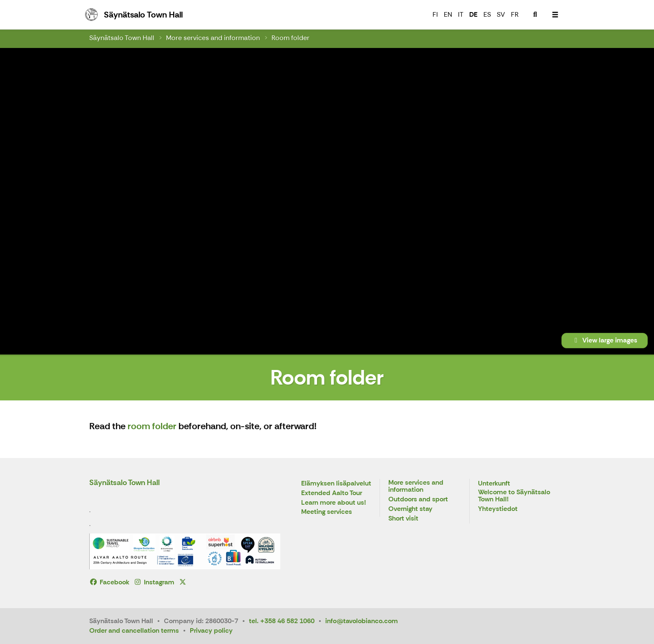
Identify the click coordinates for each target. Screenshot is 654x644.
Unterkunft (494, 484)
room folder (152, 426)
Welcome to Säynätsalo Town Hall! (514, 496)
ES (487, 14)
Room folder (291, 38)
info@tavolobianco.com (362, 621)
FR (515, 14)
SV (501, 14)
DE (473, 14)
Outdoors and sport (418, 499)
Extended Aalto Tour (332, 493)
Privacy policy (211, 630)
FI (435, 14)
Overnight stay (410, 509)
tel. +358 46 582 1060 (282, 621)
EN (448, 14)
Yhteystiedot (498, 509)
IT (461, 14)
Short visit (403, 519)
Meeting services (327, 512)
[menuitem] (535, 15)
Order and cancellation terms (134, 630)
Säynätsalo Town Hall (122, 38)
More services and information (213, 38)
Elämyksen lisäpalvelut (336, 484)
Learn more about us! (334, 503)
